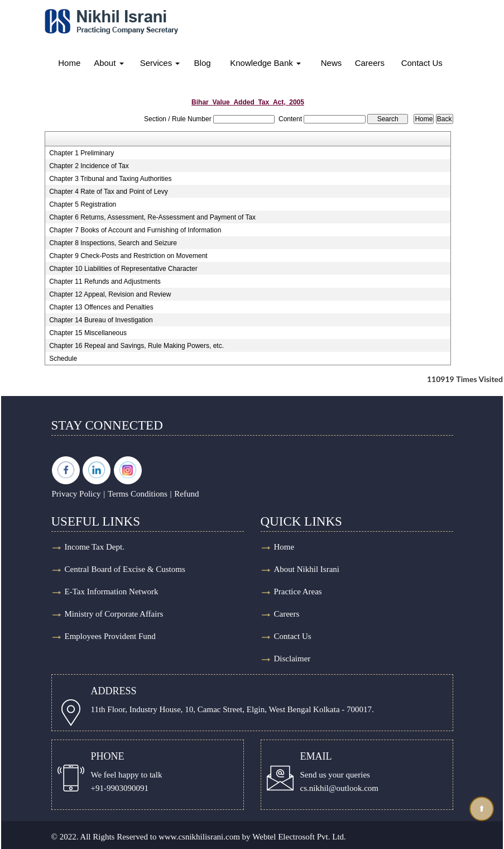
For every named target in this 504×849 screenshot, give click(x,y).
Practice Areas (298, 592)
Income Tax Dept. (95, 547)
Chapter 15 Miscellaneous (88, 333)
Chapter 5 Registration (83, 204)
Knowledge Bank (265, 63)
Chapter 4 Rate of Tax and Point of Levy (109, 192)
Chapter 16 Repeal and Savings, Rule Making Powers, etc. (136, 346)
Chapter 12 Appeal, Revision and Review (110, 294)
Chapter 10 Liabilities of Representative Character (123, 269)
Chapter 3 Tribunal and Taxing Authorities (110, 179)
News (332, 63)
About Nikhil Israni (307, 569)
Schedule (63, 359)
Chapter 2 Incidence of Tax (89, 166)
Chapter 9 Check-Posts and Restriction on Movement (128, 256)
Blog (203, 63)
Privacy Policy (76, 494)
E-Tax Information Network (112, 592)
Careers (370, 63)
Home (69, 63)
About (109, 63)
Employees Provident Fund (110, 636)
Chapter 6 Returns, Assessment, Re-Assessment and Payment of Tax (152, 217)
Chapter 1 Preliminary (81, 153)
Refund (186, 494)
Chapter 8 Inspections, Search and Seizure (113, 243)
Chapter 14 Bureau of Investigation (101, 320)
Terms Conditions (138, 494)
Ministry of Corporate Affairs (114, 614)
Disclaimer (292, 659)
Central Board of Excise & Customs (125, 569)
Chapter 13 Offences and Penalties (101, 307)
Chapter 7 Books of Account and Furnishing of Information (135, 230)
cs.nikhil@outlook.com (339, 788)
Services (160, 63)
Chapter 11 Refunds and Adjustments (105, 282)
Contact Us (422, 63)
